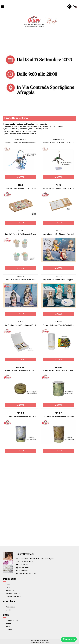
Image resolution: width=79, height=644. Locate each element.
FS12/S (21, 231)
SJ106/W (58, 322)
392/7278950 (24, 571)
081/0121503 (24, 565)
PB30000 (58, 231)
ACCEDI (20, 177)
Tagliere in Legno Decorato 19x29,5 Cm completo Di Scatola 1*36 (29, 188)
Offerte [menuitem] (8, 623)
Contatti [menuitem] (8, 587)
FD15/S (58, 185)
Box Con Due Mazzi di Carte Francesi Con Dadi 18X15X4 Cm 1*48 (29, 325)
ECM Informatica (44, 642)
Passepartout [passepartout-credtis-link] (43, 640)
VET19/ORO (21, 367)
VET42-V (59, 367)
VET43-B (21, 413)
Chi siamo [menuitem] (9, 584)
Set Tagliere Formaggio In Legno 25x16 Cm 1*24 (60, 188)
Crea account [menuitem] (10, 607)
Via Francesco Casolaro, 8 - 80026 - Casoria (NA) (36, 559)
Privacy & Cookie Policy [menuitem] (14, 596)
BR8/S (21, 185)
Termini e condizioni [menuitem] (13, 593)
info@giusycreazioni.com (28, 574)
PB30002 (20, 276)
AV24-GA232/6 (58, 139)
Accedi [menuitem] (8, 610)
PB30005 (58, 276)
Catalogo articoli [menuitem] (12, 621)
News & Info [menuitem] (10, 590)
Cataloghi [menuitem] (9, 629)
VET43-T (58, 413)
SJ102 (20, 322)
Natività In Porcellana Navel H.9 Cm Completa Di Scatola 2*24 (27, 280)
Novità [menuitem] (8, 626)
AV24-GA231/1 (21, 139)
